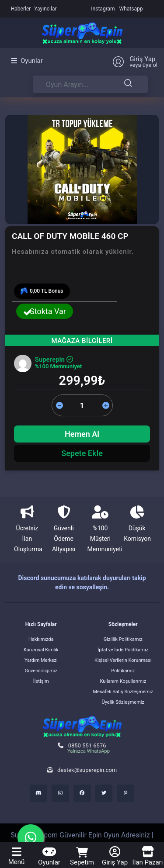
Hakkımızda (41, 639)
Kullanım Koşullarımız (123, 681)
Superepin (54, 360)
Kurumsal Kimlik (41, 650)
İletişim (41, 681)
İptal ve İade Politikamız (123, 650)
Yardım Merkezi (41, 660)
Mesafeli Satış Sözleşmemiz (123, 692)
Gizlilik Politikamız (123, 639)
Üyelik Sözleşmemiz (123, 702)
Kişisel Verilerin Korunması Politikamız (123, 666)
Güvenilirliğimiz (41, 671)
